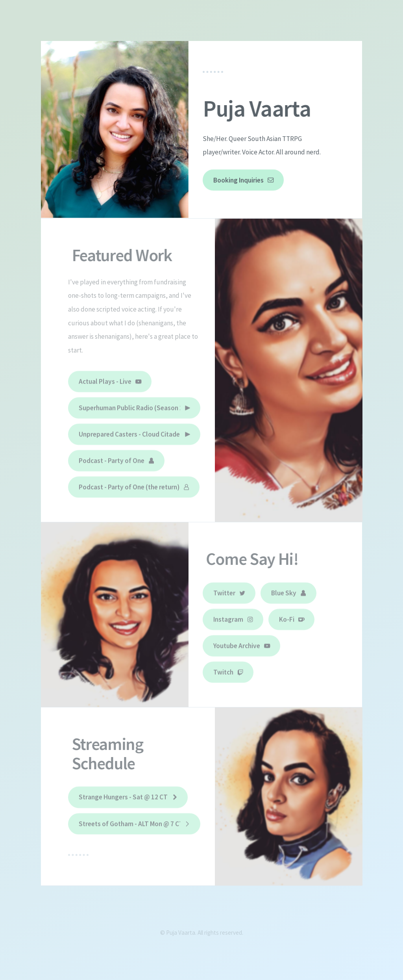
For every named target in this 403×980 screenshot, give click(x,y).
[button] (243, 180)
